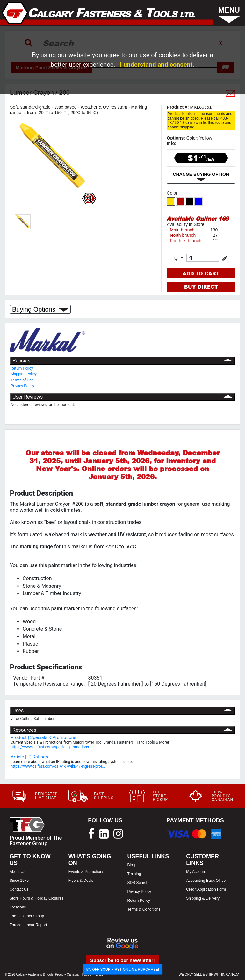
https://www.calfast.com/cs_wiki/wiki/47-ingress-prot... (58, 766)
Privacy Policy (23, 386)
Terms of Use (22, 380)
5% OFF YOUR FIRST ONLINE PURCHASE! (122, 969)
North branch (183, 235)
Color (173, 193)
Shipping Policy (24, 374)
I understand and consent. (157, 65)
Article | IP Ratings (29, 757)
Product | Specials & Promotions (44, 738)
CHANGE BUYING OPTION (201, 177)
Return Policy (22, 368)
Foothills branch (186, 241)
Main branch (182, 230)
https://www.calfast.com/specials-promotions (50, 747)
